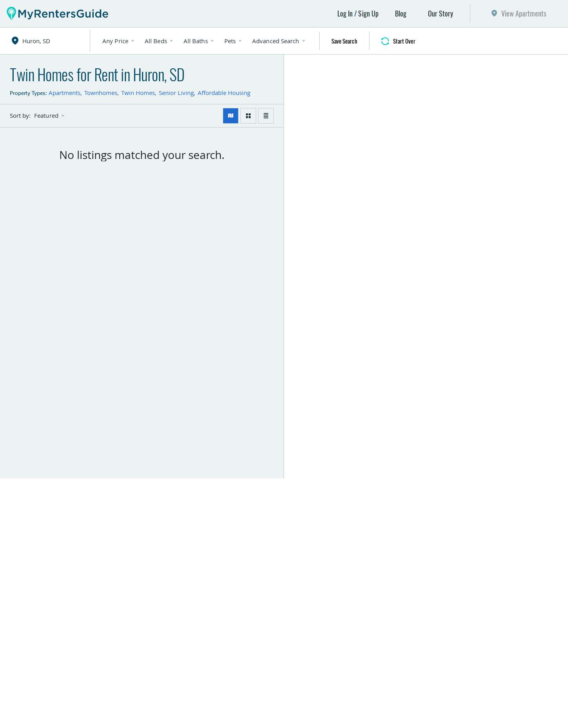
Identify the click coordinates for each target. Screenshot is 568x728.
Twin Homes (138, 93)
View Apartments (524, 13)
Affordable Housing (224, 93)
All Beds (156, 41)
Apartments (65, 93)
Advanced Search (276, 41)
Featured (46, 116)
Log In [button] (345, 13)
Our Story (441, 13)
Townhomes (101, 93)
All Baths (196, 41)
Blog (401, 13)
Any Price (115, 41)
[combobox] (52, 41)
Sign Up (368, 13)
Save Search (344, 41)
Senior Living (176, 93)
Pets (230, 41)
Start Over (404, 41)
